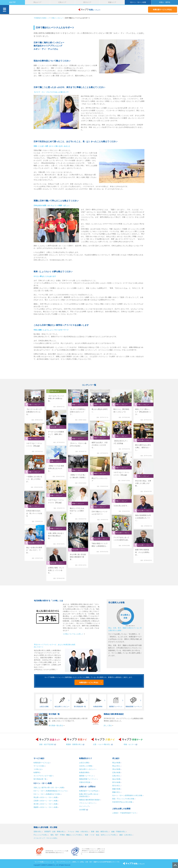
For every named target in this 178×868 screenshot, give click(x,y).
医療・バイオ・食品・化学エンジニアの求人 (101, 835)
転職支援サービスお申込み (89, 791)
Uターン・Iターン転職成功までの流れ (47, 794)
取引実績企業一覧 (40, 779)
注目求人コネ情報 (86, 766)
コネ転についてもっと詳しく (73, 634)
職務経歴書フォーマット (88, 779)
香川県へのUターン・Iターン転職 (45, 804)
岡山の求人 (116, 766)
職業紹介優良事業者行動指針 (90, 800)
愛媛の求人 (116, 792)
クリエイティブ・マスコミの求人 (46, 838)
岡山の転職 (116, 763)
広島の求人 (116, 776)
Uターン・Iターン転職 (138, 2)
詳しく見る (108, 725)
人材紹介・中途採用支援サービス (124, 813)
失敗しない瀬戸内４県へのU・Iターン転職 (49, 788)
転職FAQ (37, 772)
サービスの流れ (39, 766)
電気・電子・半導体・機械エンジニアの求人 (66, 835)
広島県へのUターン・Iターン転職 (45, 801)
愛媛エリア (112, 2)
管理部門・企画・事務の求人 (55, 832)
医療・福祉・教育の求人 (100, 832)
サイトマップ (84, 806)
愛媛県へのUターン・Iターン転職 (45, 807)
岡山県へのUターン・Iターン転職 (45, 797)
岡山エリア (37, 2)
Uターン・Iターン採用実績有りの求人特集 (127, 795)
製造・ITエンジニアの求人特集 (123, 799)
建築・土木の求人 (126, 835)
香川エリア (87, 2)
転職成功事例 (84, 772)
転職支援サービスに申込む (163, 10)
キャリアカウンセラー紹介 (43, 776)
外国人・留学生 (165, 2)
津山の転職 (116, 769)
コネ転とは (38, 769)
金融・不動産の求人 (118, 832)
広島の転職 (116, 772)
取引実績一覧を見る (56, 725)
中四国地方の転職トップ (42, 18)
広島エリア (62, 2)
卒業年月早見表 (85, 782)
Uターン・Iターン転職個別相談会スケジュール (50, 791)
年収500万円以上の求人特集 (122, 802)
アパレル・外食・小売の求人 (78, 832)
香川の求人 (116, 786)
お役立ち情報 (84, 763)
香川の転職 (116, 782)
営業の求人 (38, 832)
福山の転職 (116, 779)
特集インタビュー (58, 18)
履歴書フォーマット (86, 776)
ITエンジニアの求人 (41, 835)
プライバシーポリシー (87, 803)
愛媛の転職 (116, 789)
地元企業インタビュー (87, 769)
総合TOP (12, 2)
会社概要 (82, 810)
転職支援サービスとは (42, 763)
